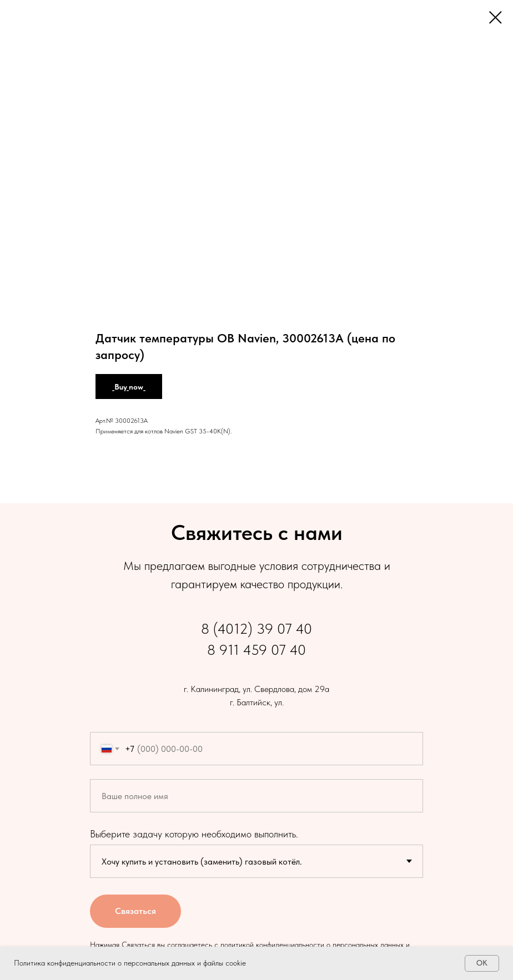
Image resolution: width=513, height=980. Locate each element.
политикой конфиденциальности (272, 944)
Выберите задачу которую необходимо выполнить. (194, 834)
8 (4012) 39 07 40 (256, 628)
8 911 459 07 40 (256, 650)
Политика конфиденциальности (65, 963)
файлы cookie (225, 963)
